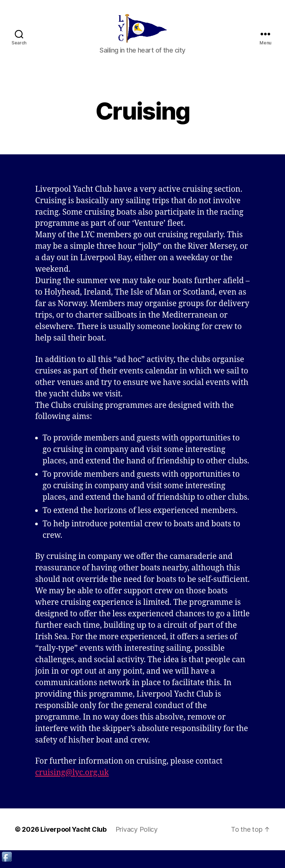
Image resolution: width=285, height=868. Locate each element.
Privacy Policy (137, 834)
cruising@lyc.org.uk (72, 777)
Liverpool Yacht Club (73, 834)
